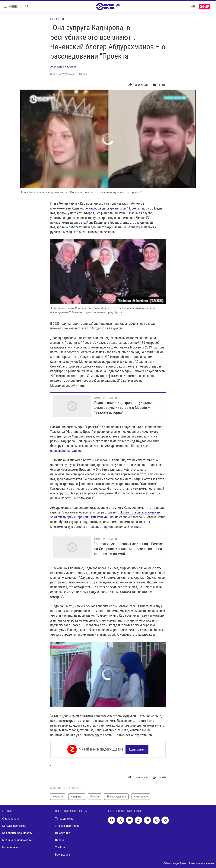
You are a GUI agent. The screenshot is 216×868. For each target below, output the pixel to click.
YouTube (60, 847)
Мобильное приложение (18, 839)
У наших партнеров (67, 825)
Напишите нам (11, 847)
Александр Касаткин (63, 66)
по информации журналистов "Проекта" (113, 208)
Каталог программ (14, 825)
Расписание (63, 854)
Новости (57, 19)
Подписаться (137, 749)
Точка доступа (64, 818)
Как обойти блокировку (17, 832)
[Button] (138, 85)
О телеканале (11, 818)
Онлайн (60, 839)
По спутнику (63, 832)
